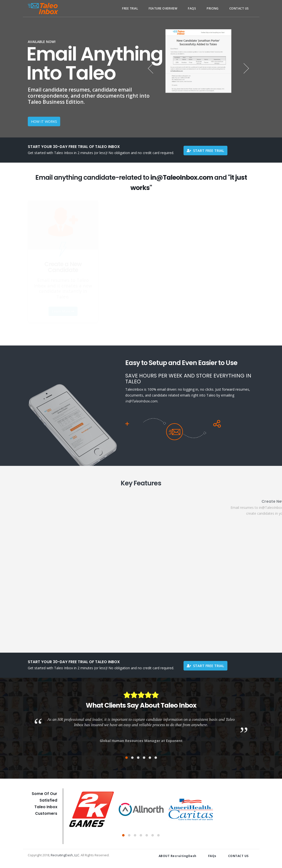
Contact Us (239, 8)
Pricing (213, 8)
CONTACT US (238, 856)
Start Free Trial (205, 151)
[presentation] (153, 68)
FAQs (192, 8)
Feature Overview (163, 8)
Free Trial (130, 8)
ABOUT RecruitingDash (178, 856)
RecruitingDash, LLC (65, 855)
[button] (126, 758)
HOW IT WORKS (44, 121)
